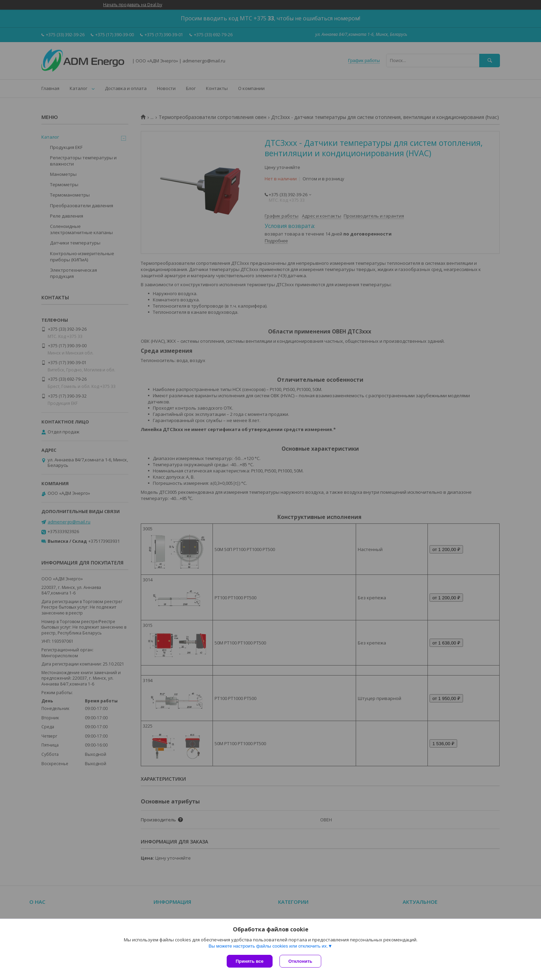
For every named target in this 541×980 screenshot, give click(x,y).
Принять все (250, 961)
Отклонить (300, 961)
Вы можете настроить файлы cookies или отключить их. (268, 946)
